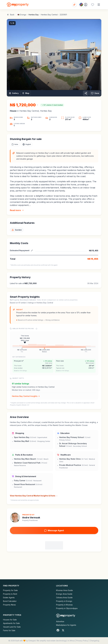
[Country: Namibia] (83, 5)
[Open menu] (99, 5)
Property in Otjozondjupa (67, 608)
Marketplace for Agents (66, 625)
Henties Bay (34, 15)
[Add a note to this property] (15, 144)
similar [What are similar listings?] (24, 303)
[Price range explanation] (36, 329)
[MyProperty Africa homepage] (66, 616)
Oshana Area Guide (64, 598)
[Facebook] (58, 630)
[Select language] (27, 144)
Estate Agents (9, 598)
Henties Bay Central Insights (26, 396)
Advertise (60, 621)
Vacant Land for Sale (12, 627)
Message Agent (54, 530)
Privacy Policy (82, 641)
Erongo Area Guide (64, 594)
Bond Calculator (10, 601)
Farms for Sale (9, 630)
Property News (9, 605)
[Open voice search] (74, 5)
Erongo (23, 15)
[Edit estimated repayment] (32, 251)
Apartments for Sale (11, 623)
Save (95, 93)
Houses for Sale (10, 620)
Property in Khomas (64, 605)
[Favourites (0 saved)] (93, 5)
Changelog (94, 641)
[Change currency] (24, 105)
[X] (63, 630)
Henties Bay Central (49, 15)
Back (11, 15)
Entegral (32, 641)
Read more (17, 210)
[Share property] (86, 93)
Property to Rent (10, 594)
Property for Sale (10, 590)
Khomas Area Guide (64, 590)
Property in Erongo (64, 601)
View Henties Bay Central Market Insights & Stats (34, 496)
